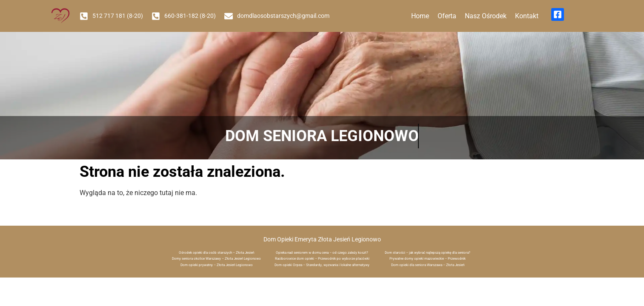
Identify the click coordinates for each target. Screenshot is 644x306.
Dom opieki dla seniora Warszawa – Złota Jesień (428, 265)
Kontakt (527, 16)
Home (420, 16)
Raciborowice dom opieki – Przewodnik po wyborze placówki (322, 259)
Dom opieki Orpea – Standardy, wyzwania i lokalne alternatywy (322, 265)
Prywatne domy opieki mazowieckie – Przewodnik (428, 259)
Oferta (447, 16)
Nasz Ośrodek (486, 16)
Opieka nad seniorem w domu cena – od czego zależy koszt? (322, 253)
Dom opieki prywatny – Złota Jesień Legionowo (217, 265)
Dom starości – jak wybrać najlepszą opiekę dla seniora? (428, 253)
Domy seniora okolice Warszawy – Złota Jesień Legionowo (216, 259)
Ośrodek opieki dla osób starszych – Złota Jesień (216, 253)
